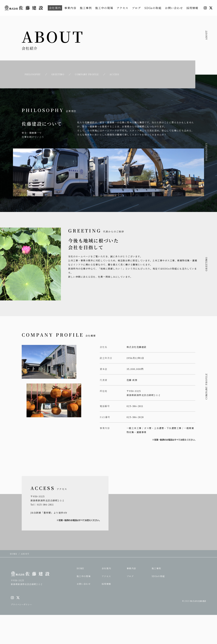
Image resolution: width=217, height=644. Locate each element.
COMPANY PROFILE (91, 74)
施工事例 (86, 8)
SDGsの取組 (153, 8)
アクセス (123, 8)
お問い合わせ (174, 8)
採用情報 (192, 8)
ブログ (136, 8)
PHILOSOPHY (32, 74)
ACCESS (120, 74)
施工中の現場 (104, 8)
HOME (80, 568)
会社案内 (55, 8)
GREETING (59, 74)
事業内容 (70, 8)
